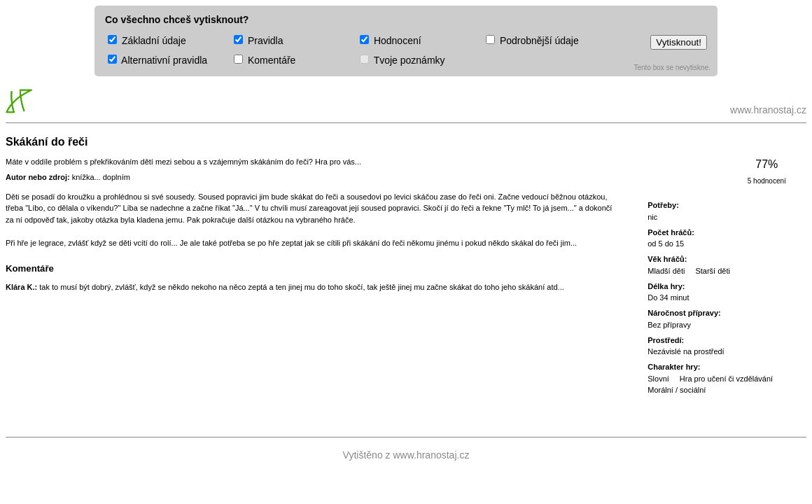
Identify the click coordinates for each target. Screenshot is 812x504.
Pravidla (258, 41)
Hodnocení (391, 41)
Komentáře (265, 60)
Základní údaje (147, 41)
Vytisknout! (679, 42)
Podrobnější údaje (532, 41)
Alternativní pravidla (157, 60)
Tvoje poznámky (402, 60)
